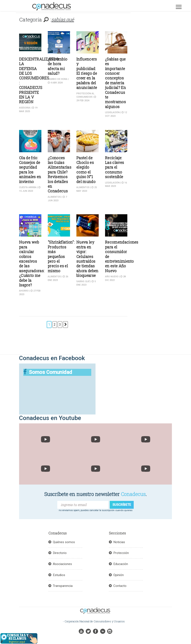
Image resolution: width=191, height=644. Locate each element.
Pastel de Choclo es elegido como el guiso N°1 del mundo (86, 170)
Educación (121, 564)
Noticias (119, 542)
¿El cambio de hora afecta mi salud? (58, 66)
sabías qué (83, 281)
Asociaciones (62, 564)
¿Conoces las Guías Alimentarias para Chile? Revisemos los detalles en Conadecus (60, 175)
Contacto (120, 586)
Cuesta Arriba (28, 187)
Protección (121, 553)
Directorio (60, 553)
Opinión (119, 575)
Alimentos (54, 197)
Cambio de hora (58, 79)
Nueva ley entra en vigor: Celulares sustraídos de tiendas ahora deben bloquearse (87, 259)
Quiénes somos (64, 542)
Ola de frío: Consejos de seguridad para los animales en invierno (30, 170)
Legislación (112, 112)
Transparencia (63, 586)
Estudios (59, 575)
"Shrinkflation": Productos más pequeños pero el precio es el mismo (61, 256)
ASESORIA (25, 108)
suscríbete (122, 505)
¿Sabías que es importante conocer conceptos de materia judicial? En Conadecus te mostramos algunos (115, 83)
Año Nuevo (112, 277)
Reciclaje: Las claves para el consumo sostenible (114, 167)
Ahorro (24, 291)
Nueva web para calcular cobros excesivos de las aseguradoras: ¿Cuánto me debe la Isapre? (32, 264)
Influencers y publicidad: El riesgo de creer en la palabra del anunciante (87, 73)
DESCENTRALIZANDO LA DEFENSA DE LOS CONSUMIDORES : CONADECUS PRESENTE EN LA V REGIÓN (39, 81)
